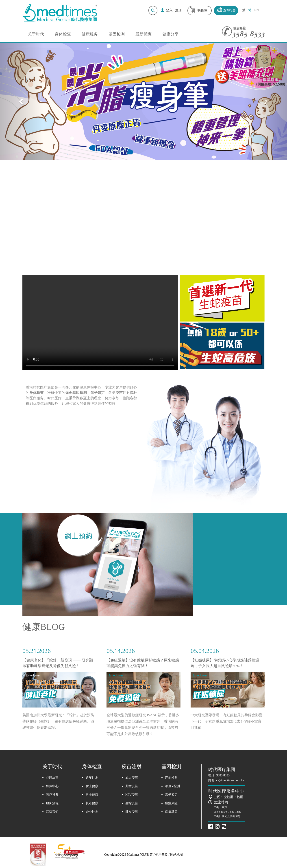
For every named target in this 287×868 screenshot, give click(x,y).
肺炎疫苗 (132, 812)
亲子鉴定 (171, 795)
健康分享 (170, 34)
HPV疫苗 (132, 795)
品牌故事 (52, 778)
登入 (169, 10)
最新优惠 (143, 34)
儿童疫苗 (132, 786)
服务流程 (52, 803)
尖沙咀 (228, 797)
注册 (178, 10)
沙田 (240, 797)
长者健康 (92, 803)
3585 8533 (223, 775)
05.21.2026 (37, 651)
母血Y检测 (172, 786)
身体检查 (63, 34)
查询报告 (229, 10)
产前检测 (171, 778)
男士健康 (92, 795)
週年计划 (92, 778)
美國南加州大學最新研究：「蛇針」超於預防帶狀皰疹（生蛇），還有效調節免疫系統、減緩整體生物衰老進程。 (58, 721)
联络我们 (52, 812)
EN (257, 10)
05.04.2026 (205, 651)
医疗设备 (52, 795)
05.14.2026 (121, 651)
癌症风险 (171, 803)
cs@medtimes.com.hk (230, 780)
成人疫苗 (132, 778)
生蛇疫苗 (132, 803)
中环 (217, 797)
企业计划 (92, 812)
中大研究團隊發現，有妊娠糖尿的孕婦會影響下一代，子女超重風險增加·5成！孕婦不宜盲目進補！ (226, 721)
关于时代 (36, 34)
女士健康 (92, 786)
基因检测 (117, 34)
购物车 (202, 11)
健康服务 (90, 34)
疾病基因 (171, 812)
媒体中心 (52, 786)
